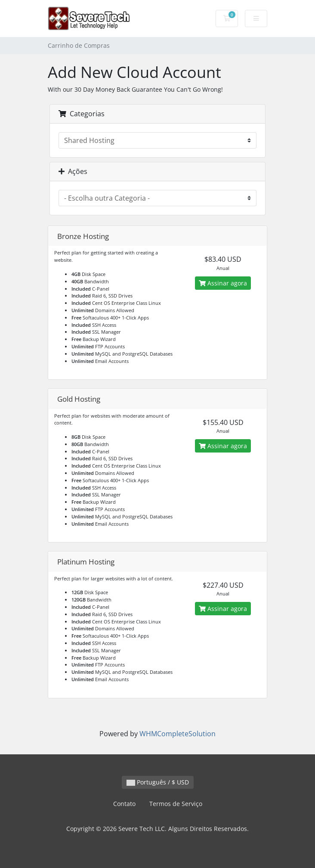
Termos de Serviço (176, 804)
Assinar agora (223, 283)
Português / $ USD (158, 782)
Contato (124, 804)
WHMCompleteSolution (178, 734)
